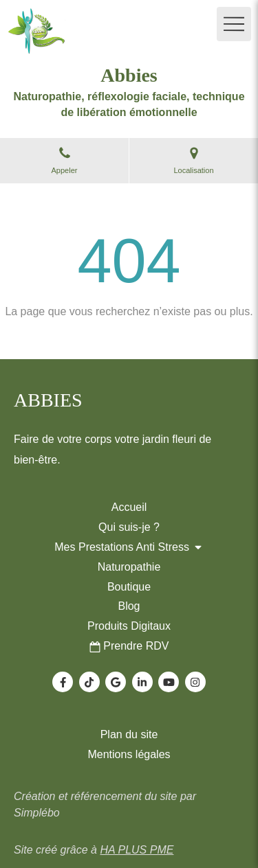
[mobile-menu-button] (234, 24)
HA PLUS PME (137, 850)
